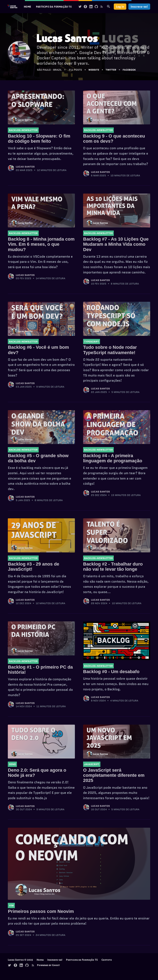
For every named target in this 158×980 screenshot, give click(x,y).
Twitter (111, 70)
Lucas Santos (25, 167)
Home (27, 7)
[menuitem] (27, 7)
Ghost (56, 965)
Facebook (129, 70)
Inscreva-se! (139, 7)
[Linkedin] (91, 6)
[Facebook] (85, 6)
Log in (120, 7)
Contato (107, 960)
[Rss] (102, 6)
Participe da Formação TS (54, 7)
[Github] (96, 6)
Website (94, 70)
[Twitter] (80, 6)
